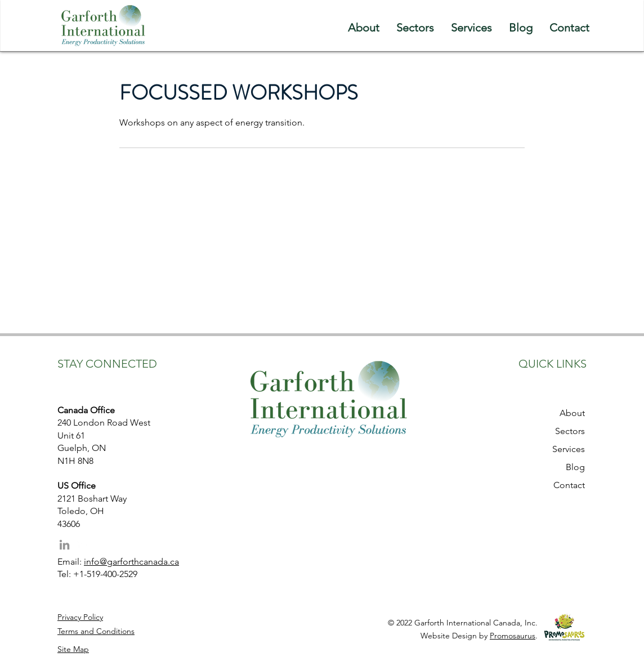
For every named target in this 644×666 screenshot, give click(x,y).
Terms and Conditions (96, 631)
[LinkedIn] (64, 545)
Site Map (73, 649)
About (572, 413)
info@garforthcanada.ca (131, 562)
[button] (415, 26)
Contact (569, 485)
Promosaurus (513, 636)
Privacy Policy (80, 617)
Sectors (570, 431)
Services (569, 449)
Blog (575, 467)
